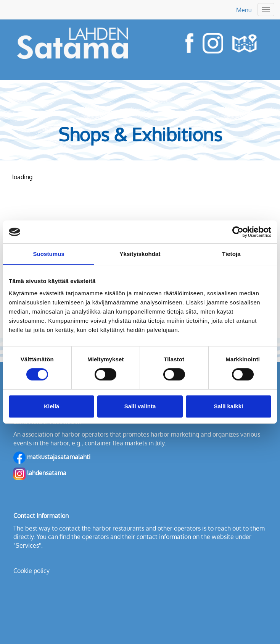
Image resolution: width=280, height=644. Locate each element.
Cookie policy (31, 571)
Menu (244, 10)
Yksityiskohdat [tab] (140, 254)
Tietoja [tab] (231, 254)
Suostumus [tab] (49, 254)
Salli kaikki (228, 406)
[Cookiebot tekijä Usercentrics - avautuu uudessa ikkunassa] (238, 232)
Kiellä (51, 406)
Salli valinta (140, 406)
